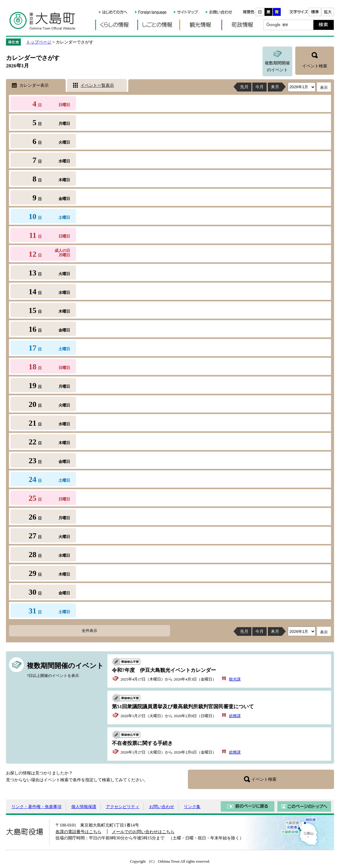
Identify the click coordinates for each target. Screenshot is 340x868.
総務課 (235, 716)
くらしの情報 (116, 25)
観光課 (235, 679)
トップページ (39, 42)
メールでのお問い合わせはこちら (143, 832)
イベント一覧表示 (97, 85)
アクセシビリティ (123, 807)
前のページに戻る (248, 806)
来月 (275, 87)
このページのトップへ (304, 806)
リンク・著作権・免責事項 (36, 807)
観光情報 (200, 25)
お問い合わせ (162, 807)
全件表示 (89, 631)
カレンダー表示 (34, 85)
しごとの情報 (158, 25)
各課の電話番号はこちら (78, 832)
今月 (259, 87)
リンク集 (192, 807)
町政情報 (242, 25)
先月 (244, 87)
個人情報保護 (84, 807)
